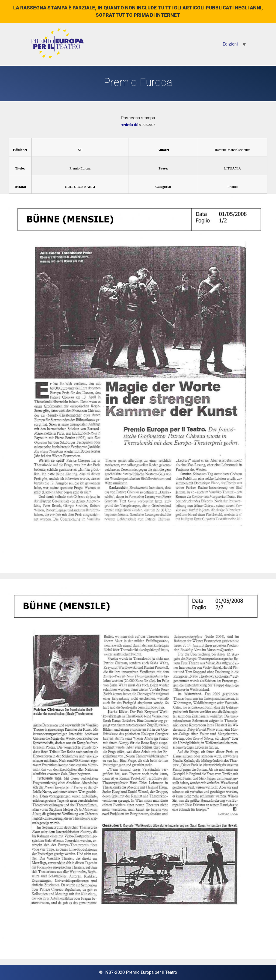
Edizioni (230, 44)
